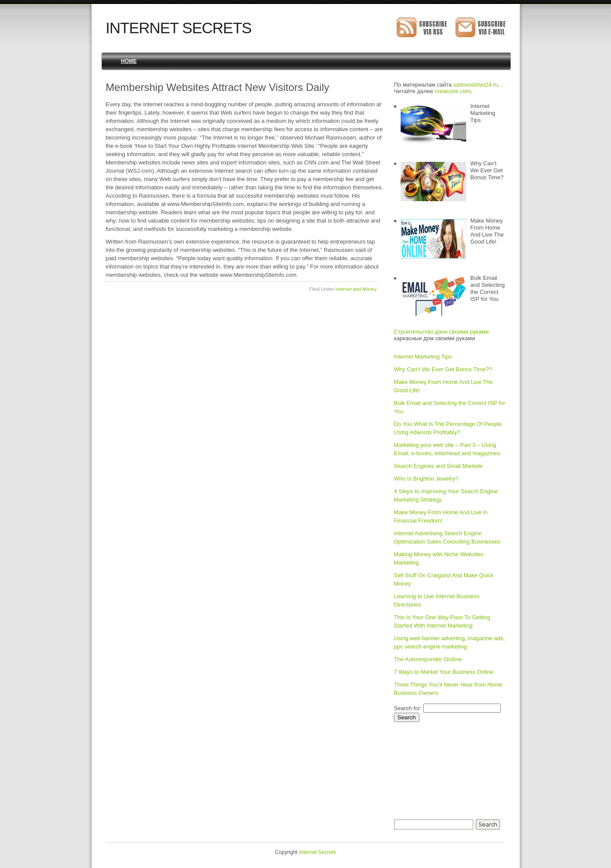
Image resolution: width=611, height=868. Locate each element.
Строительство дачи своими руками (442, 332)
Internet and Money (356, 289)
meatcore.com (453, 91)
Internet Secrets (179, 28)
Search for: (408, 708)
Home (129, 61)
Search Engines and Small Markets (438, 466)
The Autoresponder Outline (428, 659)
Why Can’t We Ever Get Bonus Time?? (443, 369)
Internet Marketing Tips (423, 357)
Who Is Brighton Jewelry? (426, 479)
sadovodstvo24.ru (476, 85)
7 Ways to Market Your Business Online (444, 672)
